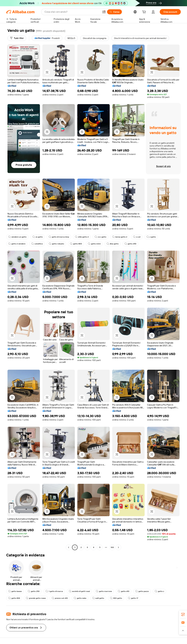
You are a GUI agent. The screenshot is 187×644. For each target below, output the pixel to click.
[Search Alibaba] (72, 12)
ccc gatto (100, 237)
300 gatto (116, 598)
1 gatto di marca (54, 591)
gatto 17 (133, 598)
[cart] (145, 12)
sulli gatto (98, 598)
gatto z (159, 591)
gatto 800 (76, 244)
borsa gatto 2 (120, 237)
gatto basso (15, 591)
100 (112, 547)
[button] (104, 12)
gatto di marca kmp (59, 237)
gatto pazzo (142, 591)
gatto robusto (56, 244)
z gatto (151, 237)
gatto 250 (130, 244)
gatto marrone (104, 591)
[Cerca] (114, 12)
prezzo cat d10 (60, 598)
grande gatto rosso (36, 598)
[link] (183, 614)
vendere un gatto (17, 237)
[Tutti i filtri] (17, 38)
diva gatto (113, 244)
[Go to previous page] (69, 547)
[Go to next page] (118, 547)
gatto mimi (94, 244)
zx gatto (38, 237)
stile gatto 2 (82, 237)
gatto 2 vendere (17, 244)
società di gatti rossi (79, 591)
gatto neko (80, 598)
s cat (137, 237)
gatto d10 (124, 591)
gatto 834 (14, 598)
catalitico (37, 244)
